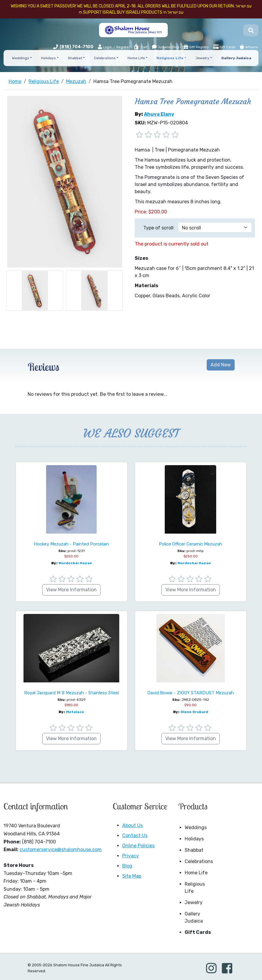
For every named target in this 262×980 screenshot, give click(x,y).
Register (123, 47)
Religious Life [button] (170, 58)
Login (105, 47)
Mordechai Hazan (75, 563)
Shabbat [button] (75, 58)
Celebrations (199, 861)
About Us (132, 825)
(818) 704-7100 (76, 47)
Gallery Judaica (194, 917)
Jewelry (194, 902)
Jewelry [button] (202, 58)
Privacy (131, 856)
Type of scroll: (159, 228)
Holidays (194, 839)
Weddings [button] (21, 58)
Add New (221, 365)
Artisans (249, 47)
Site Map (132, 876)
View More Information (71, 590)
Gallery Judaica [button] (236, 58)
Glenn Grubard (194, 712)
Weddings (196, 827)
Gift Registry (196, 47)
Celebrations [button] (105, 58)
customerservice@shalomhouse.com (61, 850)
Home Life (196, 873)
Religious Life (195, 888)
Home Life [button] (136, 58)
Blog (127, 866)
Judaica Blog (165, 47)
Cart (141, 47)
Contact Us (135, 836)
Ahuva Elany (159, 114)
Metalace (75, 712)
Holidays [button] (48, 58)
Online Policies (138, 846)
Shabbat (194, 850)
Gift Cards (224, 47)
